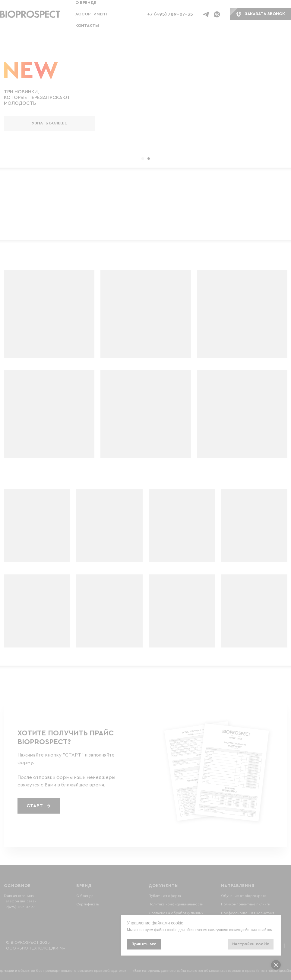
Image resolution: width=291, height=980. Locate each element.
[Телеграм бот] (206, 14)
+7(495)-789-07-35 (20, 907)
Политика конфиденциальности (176, 904)
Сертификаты (88, 904)
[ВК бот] (217, 14)
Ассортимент (92, 14)
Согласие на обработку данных (176, 913)
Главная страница (19, 896)
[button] (30, 14)
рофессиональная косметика (249, 913)
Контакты (87, 26)
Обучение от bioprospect (244, 896)
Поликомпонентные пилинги (246, 904)
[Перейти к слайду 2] (149, 159)
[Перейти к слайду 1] (143, 159)
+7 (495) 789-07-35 (170, 14)
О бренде (86, 3)
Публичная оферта (165, 896)
